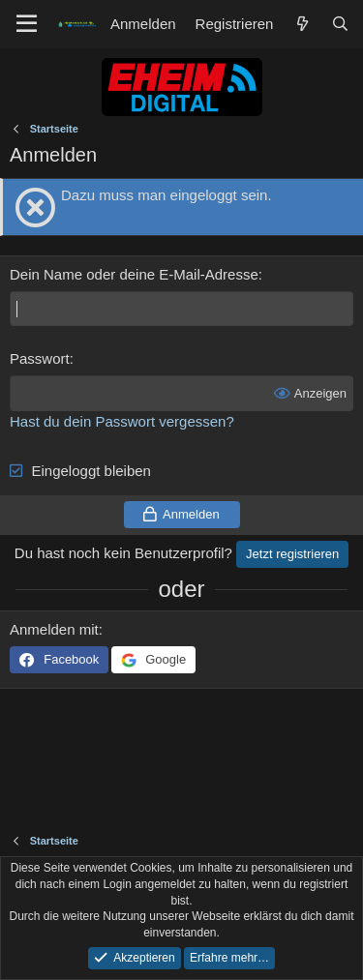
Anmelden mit (54, 629)
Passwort (40, 358)
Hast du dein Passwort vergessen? (122, 421)
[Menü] (27, 24)
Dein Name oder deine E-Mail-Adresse (134, 274)
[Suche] (340, 24)
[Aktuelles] (302, 24)
